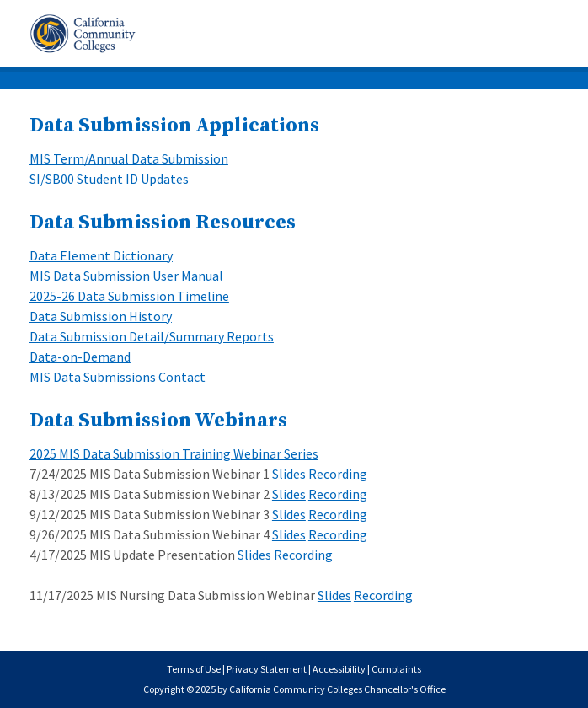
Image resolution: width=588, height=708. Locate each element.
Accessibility (339, 669)
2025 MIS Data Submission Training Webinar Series (174, 453)
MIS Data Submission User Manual (126, 276)
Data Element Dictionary (101, 255)
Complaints (396, 669)
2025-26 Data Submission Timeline (129, 296)
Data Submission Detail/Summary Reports (152, 336)
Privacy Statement (267, 669)
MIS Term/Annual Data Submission (129, 158)
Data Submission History (101, 316)
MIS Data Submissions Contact (118, 377)
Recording (338, 474)
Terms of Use (194, 669)
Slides (289, 474)
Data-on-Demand (80, 357)
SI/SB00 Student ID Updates (109, 179)
